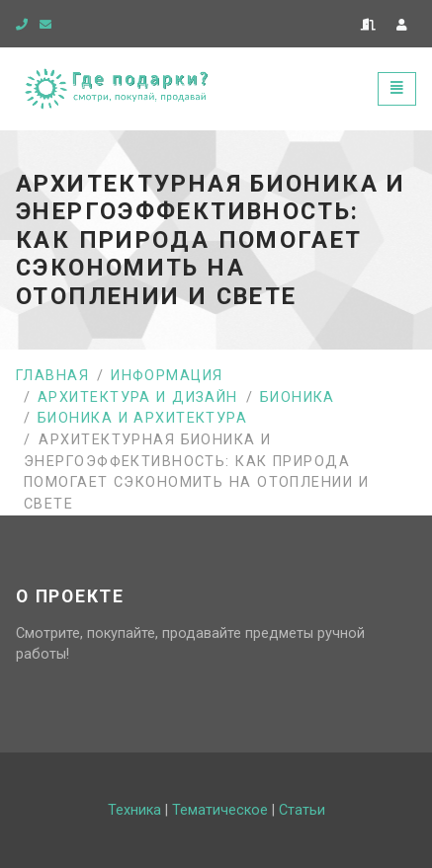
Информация (167, 376)
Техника (134, 810)
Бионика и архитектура (142, 418)
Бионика (298, 397)
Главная (52, 376)
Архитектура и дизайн (138, 397)
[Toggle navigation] (397, 88)
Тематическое (220, 810)
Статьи (302, 810)
